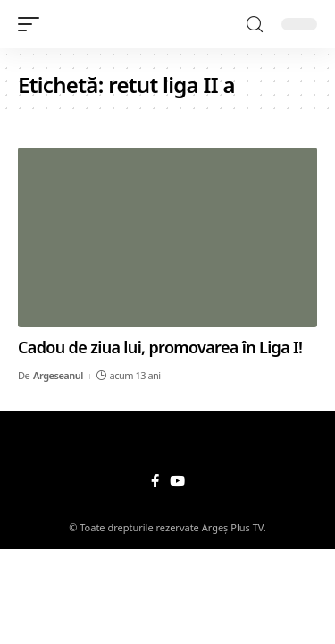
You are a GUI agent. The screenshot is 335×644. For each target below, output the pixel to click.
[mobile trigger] (33, 24)
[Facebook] (155, 481)
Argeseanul (58, 375)
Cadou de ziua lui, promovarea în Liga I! (160, 347)
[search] (255, 25)
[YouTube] (177, 481)
